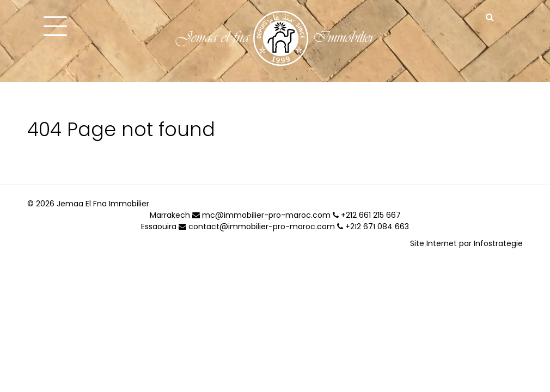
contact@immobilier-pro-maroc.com (257, 226)
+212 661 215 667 (367, 215)
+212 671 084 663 (373, 226)
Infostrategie (498, 243)
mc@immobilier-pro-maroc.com (261, 215)
